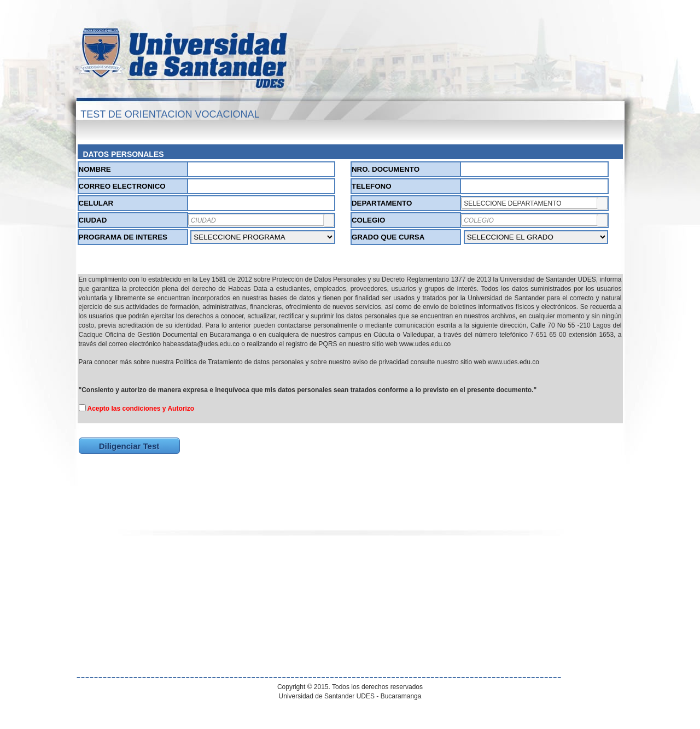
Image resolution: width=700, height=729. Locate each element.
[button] (602, 203)
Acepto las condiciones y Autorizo (141, 409)
